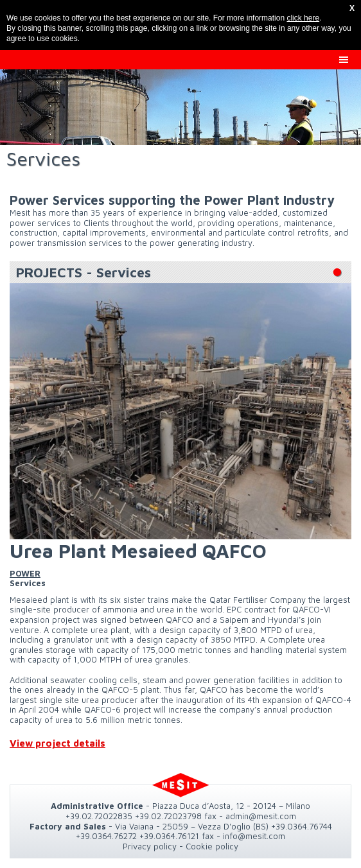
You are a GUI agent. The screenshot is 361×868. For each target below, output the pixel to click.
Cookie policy (212, 846)
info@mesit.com (254, 836)
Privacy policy (150, 846)
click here (303, 18)
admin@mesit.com (261, 816)
